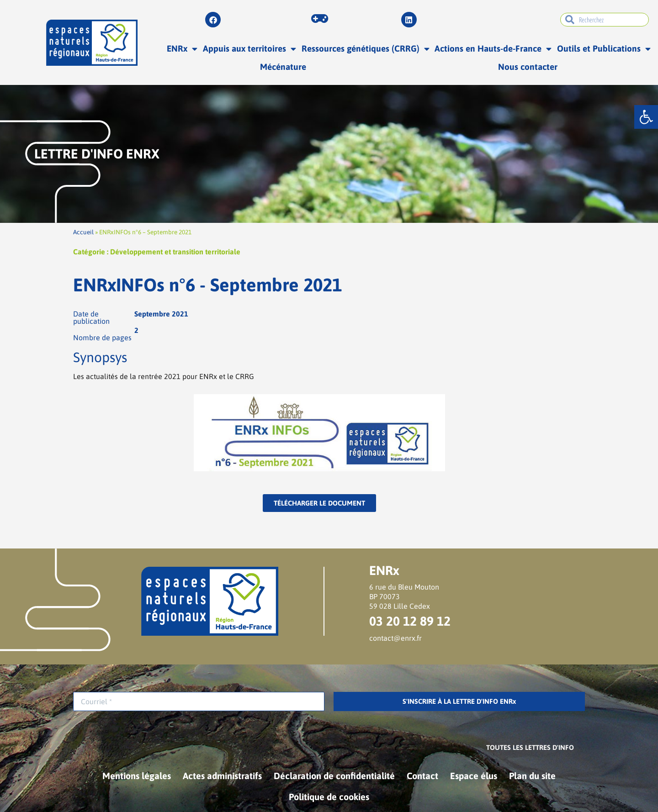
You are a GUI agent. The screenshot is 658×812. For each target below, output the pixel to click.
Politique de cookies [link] (329, 797)
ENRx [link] (182, 49)
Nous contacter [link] (528, 67)
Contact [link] (422, 776)
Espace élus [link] (474, 776)
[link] (646, 117)
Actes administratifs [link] (222, 776)
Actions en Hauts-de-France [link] (493, 49)
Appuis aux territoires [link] (249, 49)
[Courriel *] (199, 701)
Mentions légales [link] (137, 776)
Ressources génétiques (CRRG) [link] (366, 49)
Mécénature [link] (283, 67)
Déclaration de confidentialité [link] (334, 776)
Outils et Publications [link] (604, 49)
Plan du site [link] (532, 776)
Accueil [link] (83, 232)
